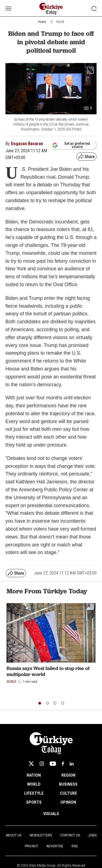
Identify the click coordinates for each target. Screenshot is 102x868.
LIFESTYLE (34, 793)
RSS (75, 846)
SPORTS (34, 802)
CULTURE (68, 793)
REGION (68, 775)
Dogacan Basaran (27, 144)
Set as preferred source (71, 145)
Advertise (55, 846)
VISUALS (51, 814)
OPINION (68, 802)
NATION (34, 775)
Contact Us (70, 835)
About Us (14, 835)
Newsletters (41, 835)
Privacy (31, 846)
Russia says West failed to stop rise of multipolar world (48, 671)
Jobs (92, 835)
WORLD (34, 784)
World (60, 22)
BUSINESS (68, 784)
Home (42, 22)
